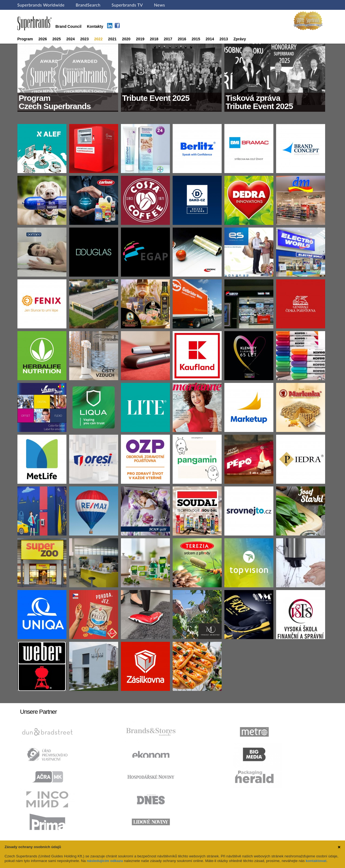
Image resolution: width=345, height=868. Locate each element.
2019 (140, 39)
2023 (85, 39)
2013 (224, 39)
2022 (98, 39)
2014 (210, 39)
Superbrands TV (127, 5)
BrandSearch (88, 5)
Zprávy (240, 39)
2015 (196, 39)
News (160, 5)
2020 (126, 39)
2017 (168, 39)
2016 (182, 39)
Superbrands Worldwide (41, 5)
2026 (43, 39)
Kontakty (95, 26)
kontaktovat (316, 861)
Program (25, 39)
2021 (112, 39)
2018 (154, 39)
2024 (70, 39)
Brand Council (69, 26)
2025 (57, 39)
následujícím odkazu (105, 861)
